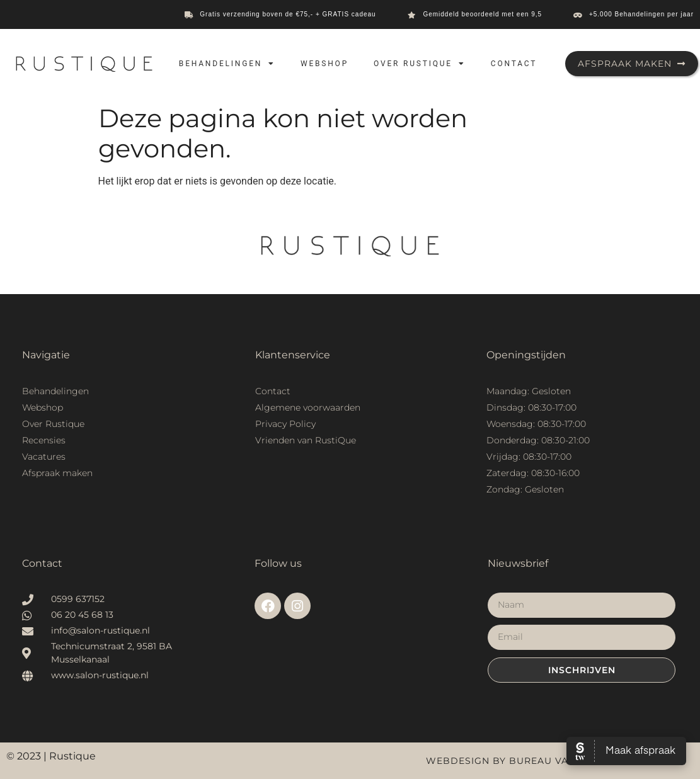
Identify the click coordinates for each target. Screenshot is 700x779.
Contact (514, 64)
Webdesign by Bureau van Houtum (525, 761)
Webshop (324, 64)
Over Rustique (420, 64)
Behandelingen (227, 64)
